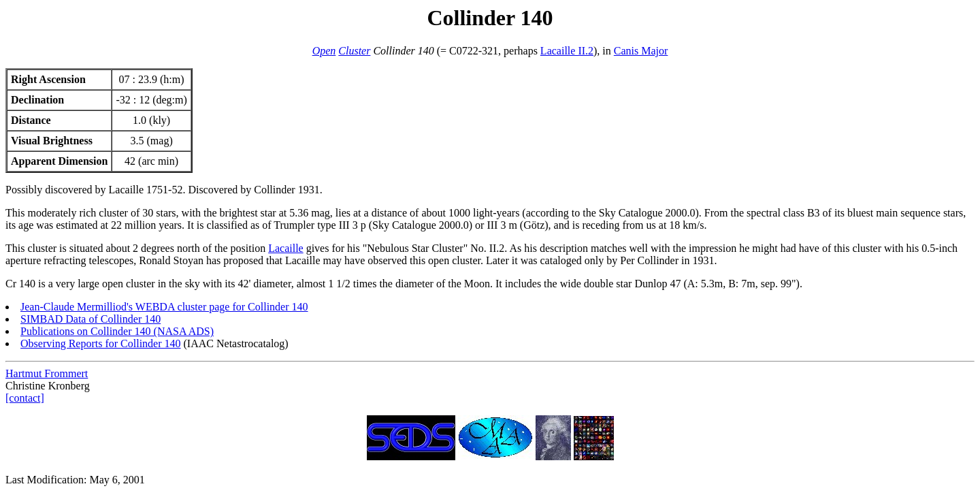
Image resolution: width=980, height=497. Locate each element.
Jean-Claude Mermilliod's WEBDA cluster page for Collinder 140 (164, 307)
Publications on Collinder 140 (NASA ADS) (117, 331)
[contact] (25, 398)
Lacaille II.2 (567, 51)
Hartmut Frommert (47, 373)
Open (324, 51)
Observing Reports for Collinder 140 (101, 343)
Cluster (354, 51)
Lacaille (286, 248)
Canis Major (641, 51)
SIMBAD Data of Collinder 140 (91, 319)
